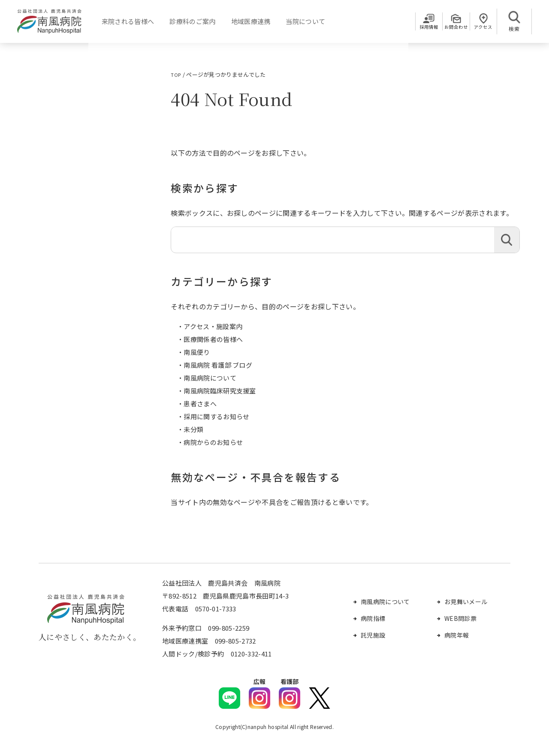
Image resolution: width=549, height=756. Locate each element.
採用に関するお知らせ (216, 416)
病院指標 (373, 618)
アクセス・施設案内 (213, 326)
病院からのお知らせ (213, 442)
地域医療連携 (247, 21)
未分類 (193, 429)
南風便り (197, 352)
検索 (507, 240)
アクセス (480, 29)
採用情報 (410, 29)
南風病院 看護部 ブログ (218, 365)
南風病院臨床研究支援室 (220, 391)
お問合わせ (445, 29)
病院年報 (457, 635)
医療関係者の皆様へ (213, 339)
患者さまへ (200, 404)
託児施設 (373, 635)
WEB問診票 (460, 618)
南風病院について (210, 378)
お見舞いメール (466, 602)
